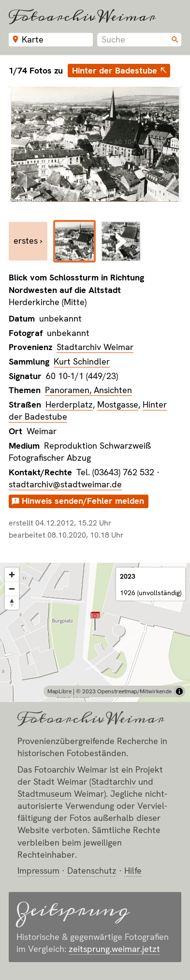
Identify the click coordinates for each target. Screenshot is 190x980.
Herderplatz (69, 404)
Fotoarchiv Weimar (82, 16)
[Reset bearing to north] (12, 603)
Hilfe (133, 870)
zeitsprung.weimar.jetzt (114, 949)
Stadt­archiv (114, 782)
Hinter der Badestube (115, 70)
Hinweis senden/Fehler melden (83, 501)
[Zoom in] (12, 575)
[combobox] (139, 40)
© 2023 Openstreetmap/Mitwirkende (124, 691)
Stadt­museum (44, 794)
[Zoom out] (12, 589)
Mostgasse (118, 404)
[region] (95, 632)
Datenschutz (92, 870)
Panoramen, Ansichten (88, 390)
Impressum (38, 870)
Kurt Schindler (82, 361)
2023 (128, 576)
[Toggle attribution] (179, 691)
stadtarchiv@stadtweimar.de (65, 484)
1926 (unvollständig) (151, 593)
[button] (95, 621)
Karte (33, 39)
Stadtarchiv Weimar (95, 347)
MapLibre (59, 691)
